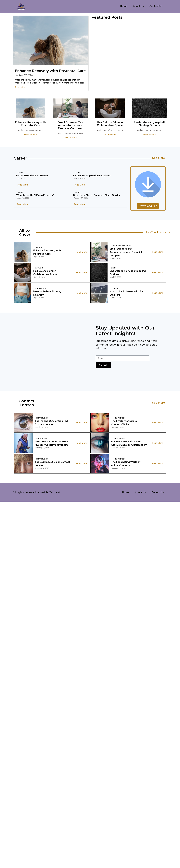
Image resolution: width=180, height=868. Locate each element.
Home (124, 6)
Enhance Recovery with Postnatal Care (50, 71)
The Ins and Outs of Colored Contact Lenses (51, 423)
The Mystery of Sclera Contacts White (124, 423)
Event (113, 268)
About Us (138, 6)
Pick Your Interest (158, 232)
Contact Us (156, 6)
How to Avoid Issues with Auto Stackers (128, 293)
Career (20, 173)
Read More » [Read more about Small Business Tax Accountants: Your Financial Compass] (70, 137)
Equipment (39, 268)
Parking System (40, 288)
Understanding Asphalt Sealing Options (150, 124)
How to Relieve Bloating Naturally (47, 293)
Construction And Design (121, 246)
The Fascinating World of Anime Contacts (126, 464)
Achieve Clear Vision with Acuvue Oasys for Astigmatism (129, 443)
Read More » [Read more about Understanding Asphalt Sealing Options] (150, 135)
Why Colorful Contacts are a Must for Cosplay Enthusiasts (52, 443)
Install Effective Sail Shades (32, 176)
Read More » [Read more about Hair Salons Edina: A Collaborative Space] (110, 135)
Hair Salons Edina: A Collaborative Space (110, 124)
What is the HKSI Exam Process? (35, 195)
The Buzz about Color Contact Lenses (52, 464)
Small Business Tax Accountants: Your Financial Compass (70, 125)
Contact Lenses (42, 418)
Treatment (39, 247)
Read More (21, 87)
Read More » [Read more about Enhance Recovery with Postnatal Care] (31, 135)
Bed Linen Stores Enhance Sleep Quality (97, 195)
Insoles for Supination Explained (92, 176)
